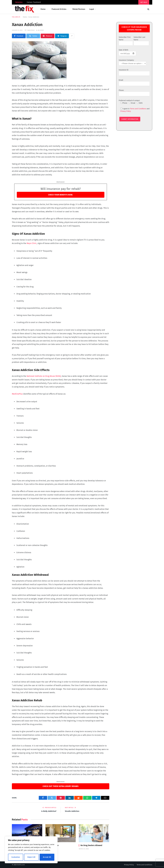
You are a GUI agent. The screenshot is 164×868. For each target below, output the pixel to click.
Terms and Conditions (138, 109)
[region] (31, 850)
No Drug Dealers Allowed (91, 845)
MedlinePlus (17, 394)
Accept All (47, 857)
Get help (144, 2)
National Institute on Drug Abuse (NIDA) (44, 376)
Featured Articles (59, 9)
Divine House (53, 845)
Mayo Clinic (32, 243)
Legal (92, 9)
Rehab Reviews (79, 9)
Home (43, 9)
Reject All (31, 857)
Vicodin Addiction (72, 811)
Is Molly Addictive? (49, 811)
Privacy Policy (126, 111)
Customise (16, 857)
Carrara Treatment (34, 2)
